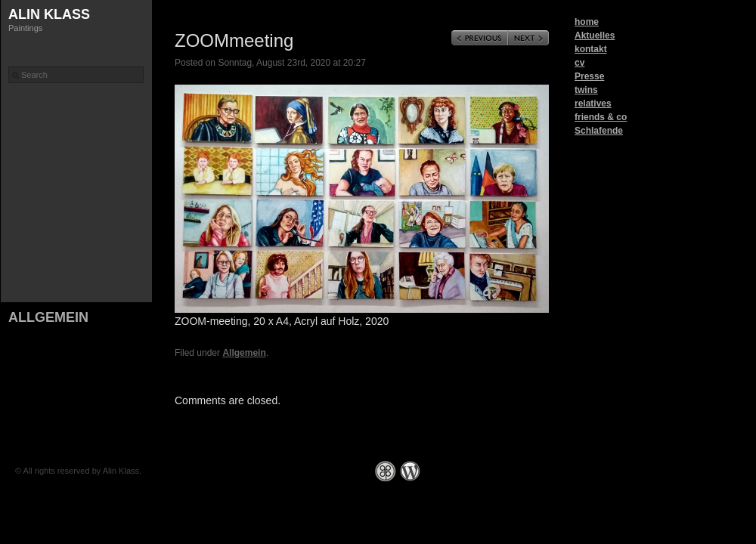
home (587, 22)
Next (528, 38)
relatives (593, 104)
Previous (480, 38)
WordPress (410, 471)
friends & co (601, 117)
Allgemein (48, 317)
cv (579, 63)
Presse (589, 76)
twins (586, 90)
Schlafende (599, 131)
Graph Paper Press (386, 471)
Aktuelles (595, 36)
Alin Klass (49, 14)
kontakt (591, 49)
